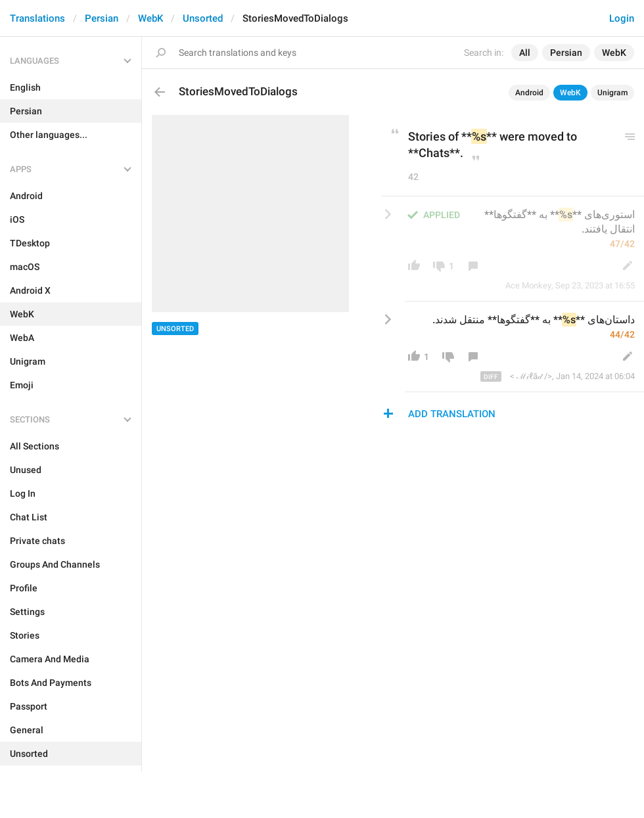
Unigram (612, 93)
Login (622, 18)
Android (529, 93)
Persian (102, 18)
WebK (150, 18)
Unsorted (203, 18)
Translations (37, 18)
